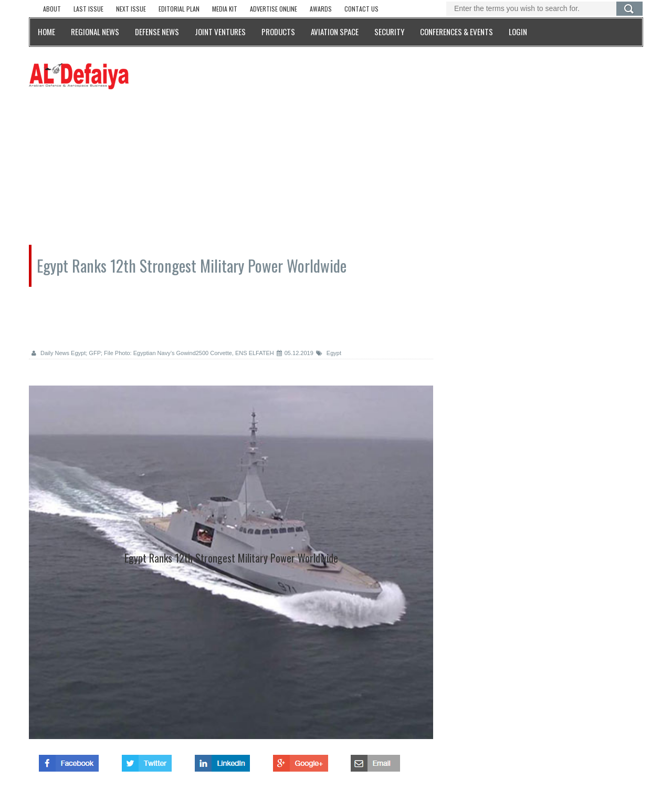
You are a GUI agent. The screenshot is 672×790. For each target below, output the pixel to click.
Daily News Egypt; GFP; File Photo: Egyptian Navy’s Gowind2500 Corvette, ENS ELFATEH (153, 353)
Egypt (329, 353)
